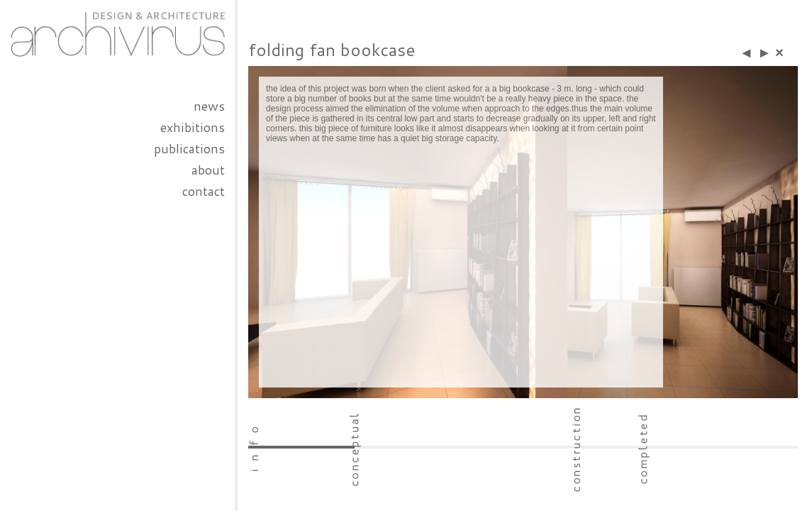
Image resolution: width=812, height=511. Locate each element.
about (208, 170)
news (209, 106)
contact (204, 191)
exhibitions (193, 127)
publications (189, 148)
